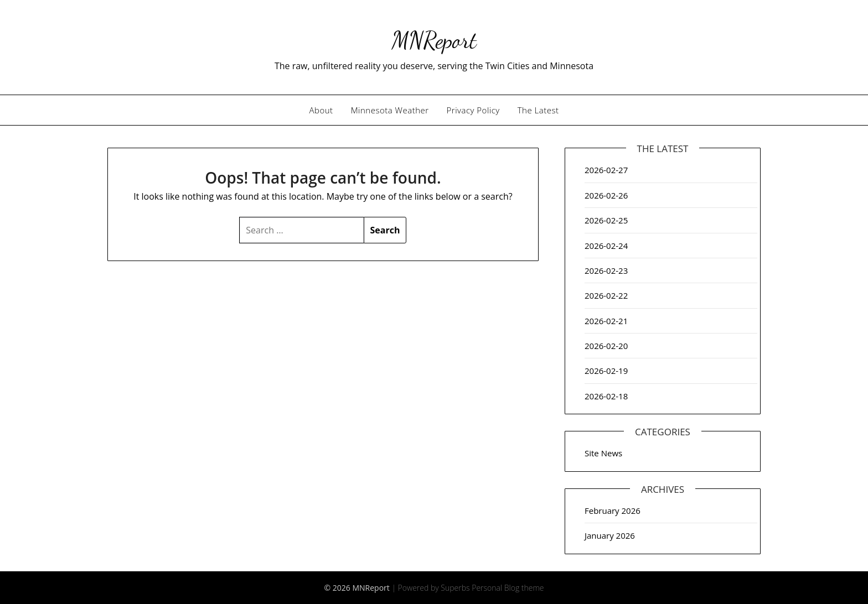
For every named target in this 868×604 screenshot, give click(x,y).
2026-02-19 (606, 371)
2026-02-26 (606, 195)
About (321, 110)
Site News (603, 453)
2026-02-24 (606, 246)
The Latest (538, 110)
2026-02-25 (606, 220)
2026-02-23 (606, 270)
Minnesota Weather (390, 110)
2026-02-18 (606, 396)
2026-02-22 (606, 295)
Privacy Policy (473, 110)
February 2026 (613, 511)
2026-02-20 (606, 346)
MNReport (434, 39)
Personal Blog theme (508, 588)
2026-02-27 (606, 170)
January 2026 (610, 535)
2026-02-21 (606, 321)
